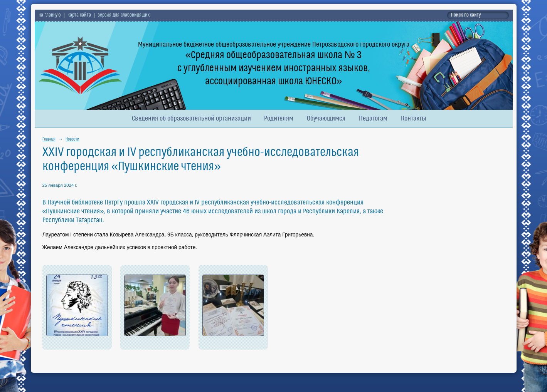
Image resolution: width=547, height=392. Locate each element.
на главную (50, 15)
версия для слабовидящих (124, 15)
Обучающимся (326, 119)
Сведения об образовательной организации (191, 119)
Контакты (414, 119)
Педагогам (373, 119)
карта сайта (79, 15)
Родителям (279, 119)
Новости (72, 139)
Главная (49, 139)
